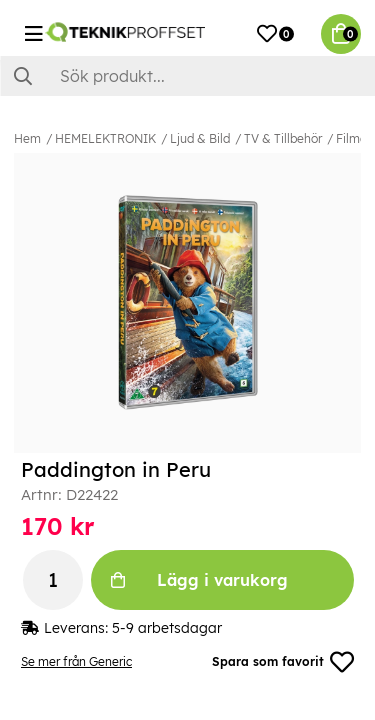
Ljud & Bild (200, 138)
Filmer (353, 138)
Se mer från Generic (76, 661)
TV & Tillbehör (283, 138)
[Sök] (187, 76)
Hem (27, 138)
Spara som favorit (283, 662)
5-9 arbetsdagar (167, 628)
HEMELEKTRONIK (105, 138)
